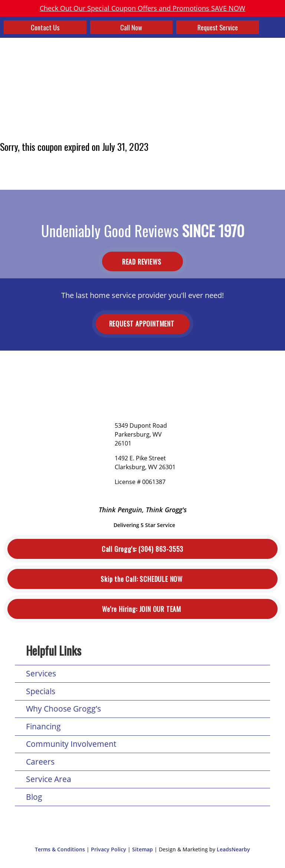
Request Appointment (143, 324)
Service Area (49, 779)
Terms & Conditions (60, 849)
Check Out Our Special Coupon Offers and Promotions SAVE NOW (142, 8)
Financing (43, 726)
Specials (41, 691)
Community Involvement (71, 744)
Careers (40, 762)
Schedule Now (142, 579)
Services (41, 673)
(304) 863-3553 (142, 549)
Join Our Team (142, 609)
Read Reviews (142, 261)
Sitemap (142, 849)
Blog (34, 797)
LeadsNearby (233, 849)
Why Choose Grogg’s (63, 709)
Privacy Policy (109, 849)
